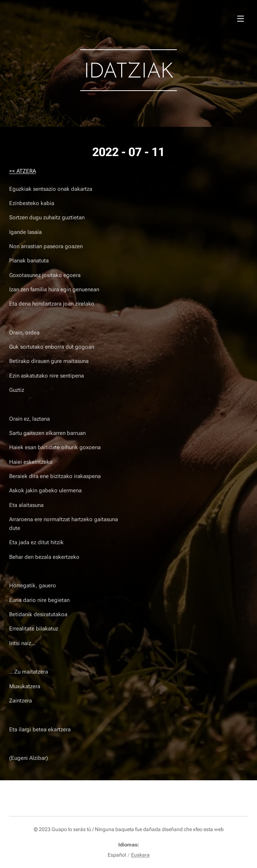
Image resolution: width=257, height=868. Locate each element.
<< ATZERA (23, 171)
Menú (241, 19)
